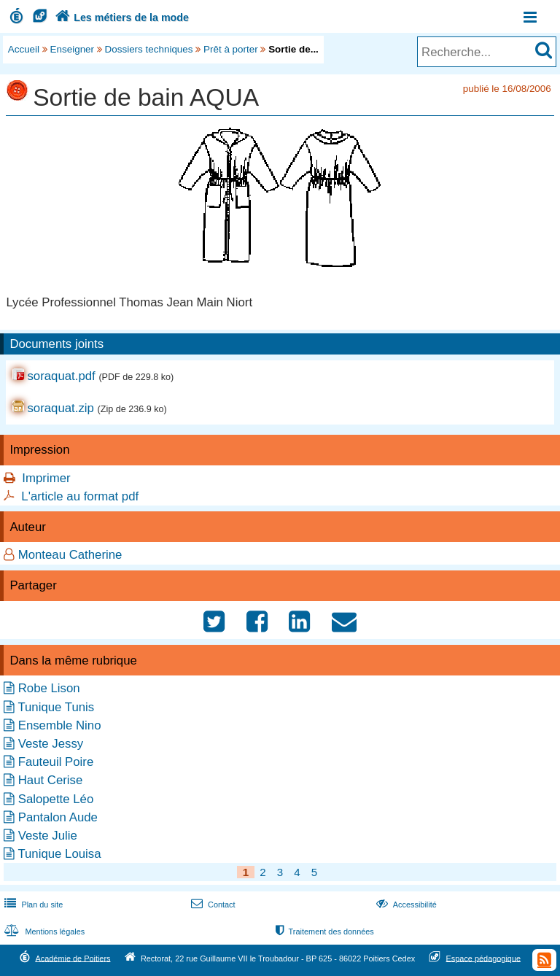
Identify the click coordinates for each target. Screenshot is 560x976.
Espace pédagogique (484, 958)
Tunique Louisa (59, 854)
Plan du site (32, 905)
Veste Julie (48, 836)
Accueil (24, 49)
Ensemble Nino (60, 725)
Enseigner (73, 49)
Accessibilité (405, 905)
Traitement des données (323, 932)
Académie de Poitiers (73, 958)
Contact (212, 905)
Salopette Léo (56, 799)
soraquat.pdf (61, 376)
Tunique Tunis (56, 707)
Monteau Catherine (70, 555)
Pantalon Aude (58, 817)
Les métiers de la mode (120, 18)
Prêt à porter (231, 49)
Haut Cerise (51, 780)
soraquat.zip (60, 408)
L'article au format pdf (80, 496)
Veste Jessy (51, 744)
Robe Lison (49, 688)
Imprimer (46, 478)
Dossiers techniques (149, 49)
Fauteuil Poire (56, 762)
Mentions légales (43, 932)
